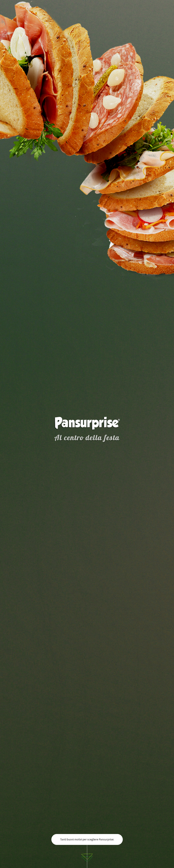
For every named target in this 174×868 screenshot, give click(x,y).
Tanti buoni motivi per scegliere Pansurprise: (87, 839)
